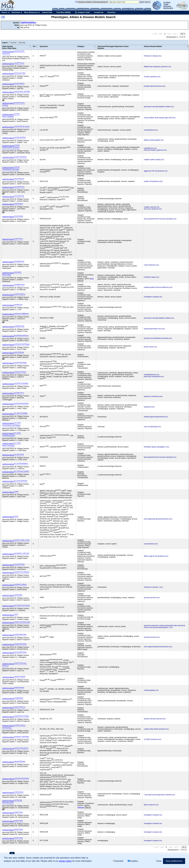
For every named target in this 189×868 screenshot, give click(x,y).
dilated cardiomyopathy (152, 140)
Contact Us (99, 12)
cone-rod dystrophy (151, 427)
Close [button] (159, 861)
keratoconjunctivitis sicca (153, 329)
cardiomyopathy (150, 690)
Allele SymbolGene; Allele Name (9, 47)
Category (81, 46)
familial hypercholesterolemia (154, 417)
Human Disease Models (153, 46)
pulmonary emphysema (152, 376)
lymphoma (148, 407)
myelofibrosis (149, 148)
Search (4, 12)
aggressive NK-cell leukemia (154, 171)
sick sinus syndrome (151, 209)
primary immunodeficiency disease (156, 338)
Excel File (21, 43)
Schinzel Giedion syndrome (154, 150)
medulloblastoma (150, 375)
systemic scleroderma (152, 396)
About (3, 9)
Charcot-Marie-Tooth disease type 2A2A (158, 118)
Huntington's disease (151, 297)
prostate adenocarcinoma (153, 86)
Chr (34, 46)
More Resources (31, 12)
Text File (12, 43)
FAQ (12, 9)
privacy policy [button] (65, 861)
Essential (118, 861)
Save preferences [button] (174, 861)
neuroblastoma (149, 130)
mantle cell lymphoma (152, 181)
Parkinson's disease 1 (152, 587)
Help (8, 9)
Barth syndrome (150, 805)
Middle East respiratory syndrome (156, 67)
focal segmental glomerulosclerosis (156, 519)
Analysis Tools (82, 13)
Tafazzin (81, 807)
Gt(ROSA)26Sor (28, 23)
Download (16, 12)
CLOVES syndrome (151, 739)
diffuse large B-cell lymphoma (154, 556)
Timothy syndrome (150, 77)
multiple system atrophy (152, 160)
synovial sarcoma (150, 598)
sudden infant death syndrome (155, 729)
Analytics (133, 861)
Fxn (92, 279)
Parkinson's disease (151, 56)
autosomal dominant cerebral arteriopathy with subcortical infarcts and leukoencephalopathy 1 (164, 626)
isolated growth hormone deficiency (156, 287)
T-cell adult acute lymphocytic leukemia (158, 795)
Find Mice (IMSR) (63, 12)
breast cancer (149, 347)
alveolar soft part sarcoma (153, 719)
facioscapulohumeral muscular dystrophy (158, 219)
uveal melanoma (150, 265)
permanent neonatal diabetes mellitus (157, 107)
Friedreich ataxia (150, 277)
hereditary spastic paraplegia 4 (155, 447)
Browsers (112, 12)
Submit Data (47, 12)
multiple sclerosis (150, 207)
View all (80, 281)
